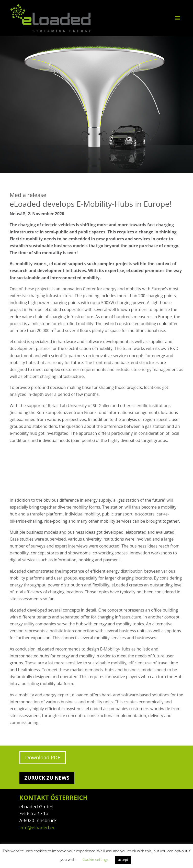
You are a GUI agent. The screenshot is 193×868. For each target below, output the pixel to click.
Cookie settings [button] (96, 859)
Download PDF (43, 757)
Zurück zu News (47, 778)
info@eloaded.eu (38, 828)
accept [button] (123, 860)
